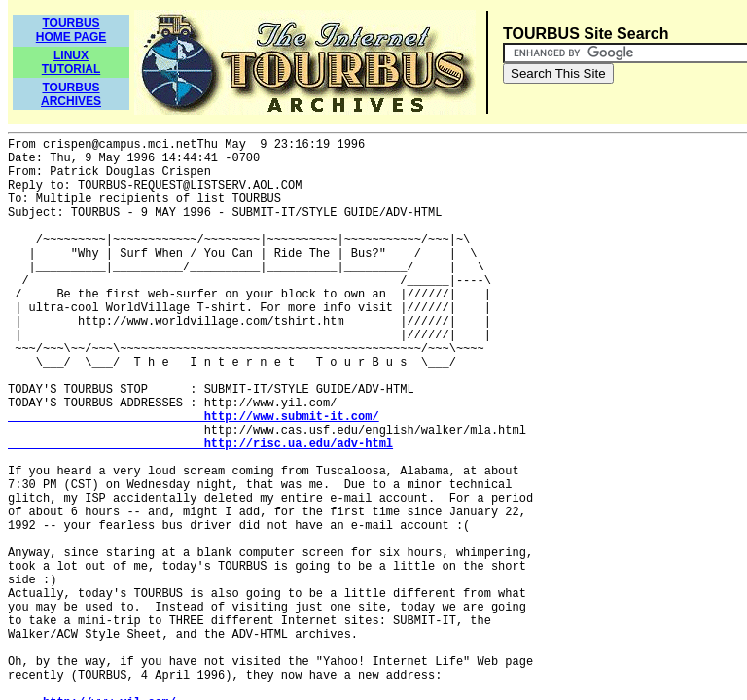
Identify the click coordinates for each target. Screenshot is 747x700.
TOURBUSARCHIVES (71, 94)
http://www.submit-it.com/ (194, 417)
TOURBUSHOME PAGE (71, 30)
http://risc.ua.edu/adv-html (200, 444)
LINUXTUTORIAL (71, 62)
